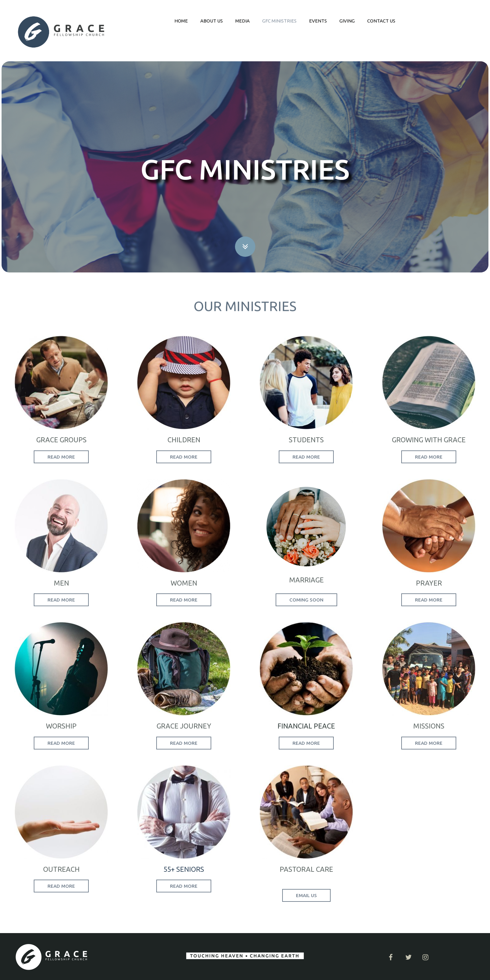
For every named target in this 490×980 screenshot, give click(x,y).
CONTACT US (381, 21)
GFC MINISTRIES (279, 21)
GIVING (347, 21)
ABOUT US (212, 21)
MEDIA (242, 21)
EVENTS (318, 21)
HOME (181, 21)
